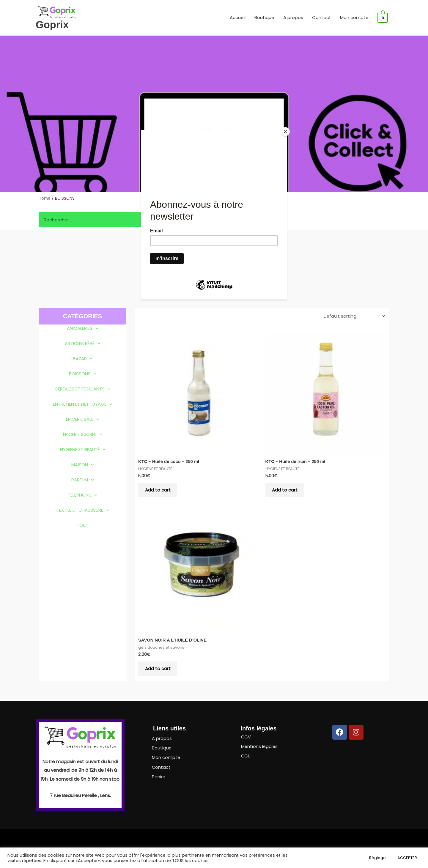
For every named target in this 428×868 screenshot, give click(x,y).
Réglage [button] (377, 858)
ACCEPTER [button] (407, 858)
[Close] (285, 132)
